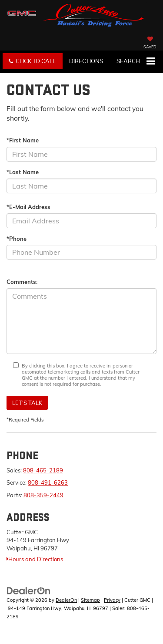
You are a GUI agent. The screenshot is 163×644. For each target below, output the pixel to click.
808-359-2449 (43, 495)
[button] (33, 61)
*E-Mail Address (28, 207)
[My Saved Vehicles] (150, 44)
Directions (86, 61)
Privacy (112, 600)
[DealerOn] (29, 590)
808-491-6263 (48, 482)
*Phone (17, 239)
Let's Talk (27, 403)
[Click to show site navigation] (151, 62)
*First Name (23, 140)
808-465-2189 (43, 470)
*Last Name (23, 172)
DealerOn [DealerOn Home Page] (66, 600)
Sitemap (90, 600)
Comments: (22, 282)
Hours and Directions (35, 559)
